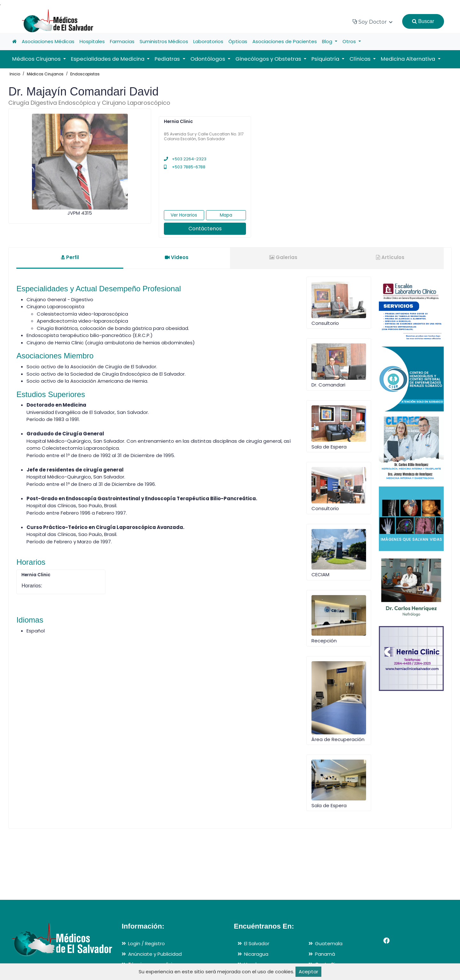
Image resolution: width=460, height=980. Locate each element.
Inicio (15, 74)
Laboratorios (208, 41)
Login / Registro (146, 943)
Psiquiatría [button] (326, 59)
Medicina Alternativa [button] (409, 59)
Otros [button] (350, 41)
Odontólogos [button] (208, 59)
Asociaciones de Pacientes (285, 41)
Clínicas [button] (361, 59)
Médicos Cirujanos (45, 74)
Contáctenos (205, 229)
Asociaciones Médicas (48, 41)
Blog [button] (328, 41)
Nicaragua (256, 954)
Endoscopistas (85, 74)
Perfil (70, 257)
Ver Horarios (184, 215)
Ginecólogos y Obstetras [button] (269, 59)
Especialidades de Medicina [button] (108, 59)
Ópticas (238, 41)
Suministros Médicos (164, 41)
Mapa (226, 215)
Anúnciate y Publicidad (155, 954)
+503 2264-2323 (185, 159)
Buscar (423, 21)
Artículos (390, 257)
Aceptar (308, 972)
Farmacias (122, 41)
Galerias (283, 257)
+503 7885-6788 (185, 167)
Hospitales (92, 41)
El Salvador (257, 943)
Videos (177, 257)
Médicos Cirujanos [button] (37, 59)
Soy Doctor (373, 22)
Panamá (325, 954)
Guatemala (329, 943)
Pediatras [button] (168, 59)
